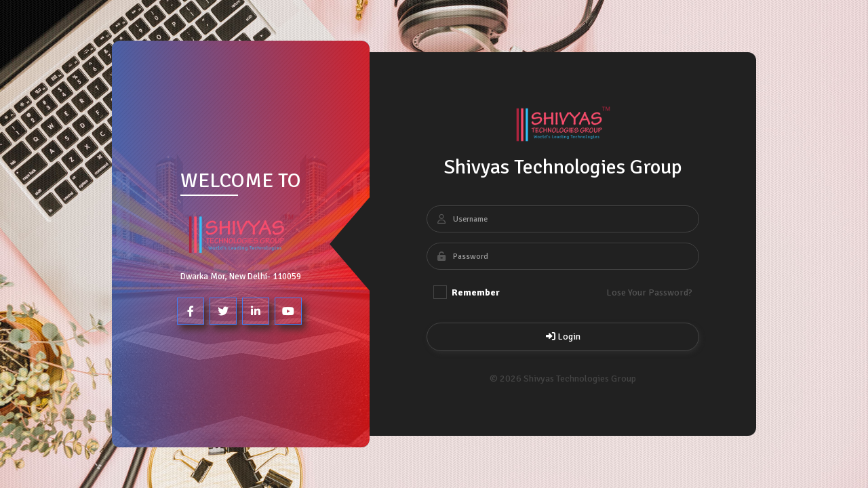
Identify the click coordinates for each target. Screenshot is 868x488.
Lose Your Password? (649, 292)
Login (563, 337)
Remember (467, 292)
